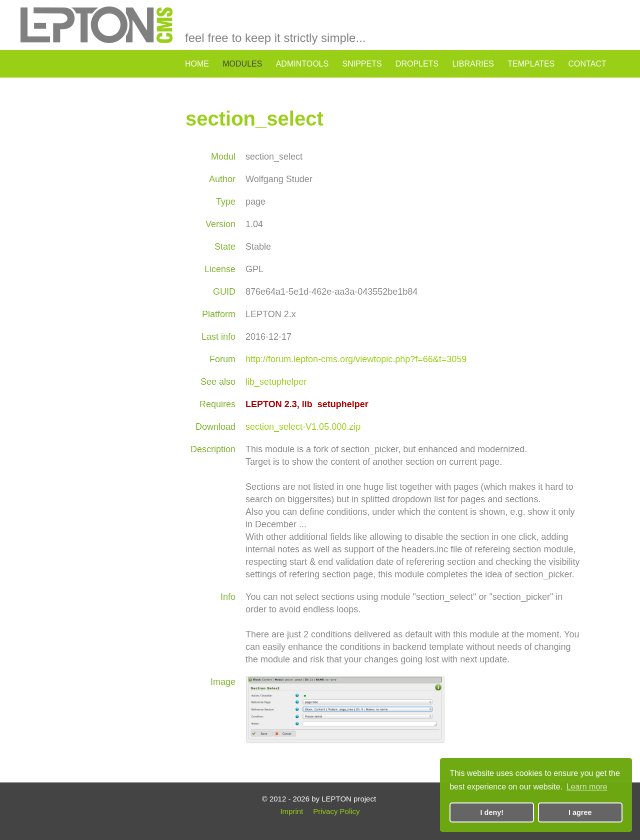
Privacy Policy (336, 811)
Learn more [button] (587, 787)
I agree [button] (580, 812)
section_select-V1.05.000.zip (303, 427)
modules (242, 64)
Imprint (291, 811)
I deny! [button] (492, 812)
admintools (302, 64)
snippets (362, 64)
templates (531, 64)
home (197, 64)
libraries (473, 64)
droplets (417, 64)
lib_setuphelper (276, 382)
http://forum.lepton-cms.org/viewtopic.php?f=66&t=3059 (356, 359)
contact (587, 64)
